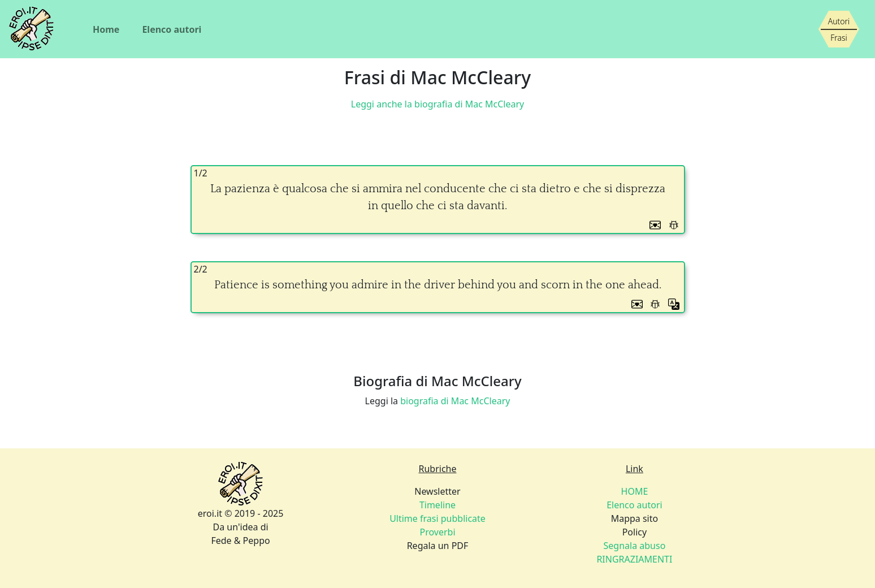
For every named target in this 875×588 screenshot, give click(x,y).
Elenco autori (172, 29)
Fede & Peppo (240, 541)
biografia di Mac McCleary (455, 401)
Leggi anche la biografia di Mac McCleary (438, 104)
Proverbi (437, 532)
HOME (635, 491)
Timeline (438, 505)
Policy (634, 546)
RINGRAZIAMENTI (634, 559)
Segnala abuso (635, 546)
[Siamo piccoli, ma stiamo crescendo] (839, 29)
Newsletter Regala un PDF (438, 518)
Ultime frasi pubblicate (438, 518)
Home (106, 29)
